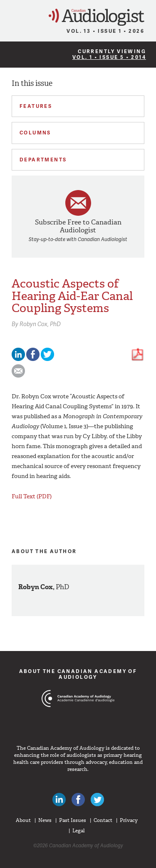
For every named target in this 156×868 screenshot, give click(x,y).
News (45, 820)
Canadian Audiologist (97, 17)
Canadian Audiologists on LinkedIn (59, 800)
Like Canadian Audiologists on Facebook (78, 800)
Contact (103, 820)
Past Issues (73, 820)
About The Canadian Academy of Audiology (78, 674)
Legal (79, 831)
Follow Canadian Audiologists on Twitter (97, 800)
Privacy (129, 820)
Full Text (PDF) (32, 496)
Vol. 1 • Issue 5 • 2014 (109, 57)
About (23, 820)
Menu (10, 15)
